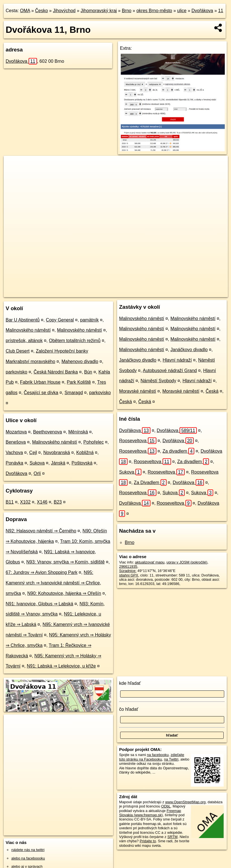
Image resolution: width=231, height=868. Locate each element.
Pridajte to (148, 841)
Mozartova (16, 432)
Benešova (16, 442)
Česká (212, 391)
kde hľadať (130, 683)
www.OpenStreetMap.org (185, 802)
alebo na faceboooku (28, 858)
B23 (58, 502)
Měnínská (78, 432)
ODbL (166, 806)
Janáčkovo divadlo (189, 350)
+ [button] (13, 165)
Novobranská (57, 453)
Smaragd (74, 393)
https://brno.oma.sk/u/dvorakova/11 (200, 293)
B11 (10, 502)
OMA (25, 11)
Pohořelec (94, 442)
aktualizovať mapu (150, 562)
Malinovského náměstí (28, 330)
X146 (42, 502)
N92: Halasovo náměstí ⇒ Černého (41, 531)
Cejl (33, 453)
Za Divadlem (150, 482)
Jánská (58, 463)
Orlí (37, 473)
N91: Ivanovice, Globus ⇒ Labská (39, 604)
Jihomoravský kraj (99, 11)
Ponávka (14, 463)
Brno (127, 11)
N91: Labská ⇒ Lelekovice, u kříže (61, 666)
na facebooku (158, 755)
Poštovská (82, 463)
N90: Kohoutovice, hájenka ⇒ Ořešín (64, 593)
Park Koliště (79, 382)
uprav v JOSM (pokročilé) (187, 562)
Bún (88, 372)
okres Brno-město (154, 11)
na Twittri (171, 759)
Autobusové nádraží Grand (170, 371)
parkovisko (16, 372)
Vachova (14, 453)
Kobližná (85, 453)
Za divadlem (179, 451)
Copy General (60, 320)
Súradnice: (128, 571)
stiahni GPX (129, 575)
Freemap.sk (155, 293)
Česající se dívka (41, 393)
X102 (25, 502)
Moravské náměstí (138, 391)
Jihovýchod (64, 11)
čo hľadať (129, 709)
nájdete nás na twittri (28, 850)
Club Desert (18, 351)
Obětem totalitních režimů (75, 341)
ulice (182, 11)
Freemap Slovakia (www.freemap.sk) (150, 813)
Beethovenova (48, 432)
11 (221, 11)
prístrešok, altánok (24, 341)
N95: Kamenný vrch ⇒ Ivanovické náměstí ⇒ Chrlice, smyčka (53, 583)
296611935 (128, 566)
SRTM (172, 837)
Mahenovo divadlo (80, 361)
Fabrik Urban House (40, 382)
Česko (41, 11)
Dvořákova (202, 11)
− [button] (13, 174)
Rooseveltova (138, 441)
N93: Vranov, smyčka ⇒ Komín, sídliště (65, 562)
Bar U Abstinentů (23, 320)
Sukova (37, 463)
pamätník (89, 320)
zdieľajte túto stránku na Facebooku (152, 757)
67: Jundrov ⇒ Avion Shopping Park (42, 572)
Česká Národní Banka (56, 372)
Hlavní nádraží (177, 360)
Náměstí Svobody (158, 381)
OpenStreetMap (126, 293)
